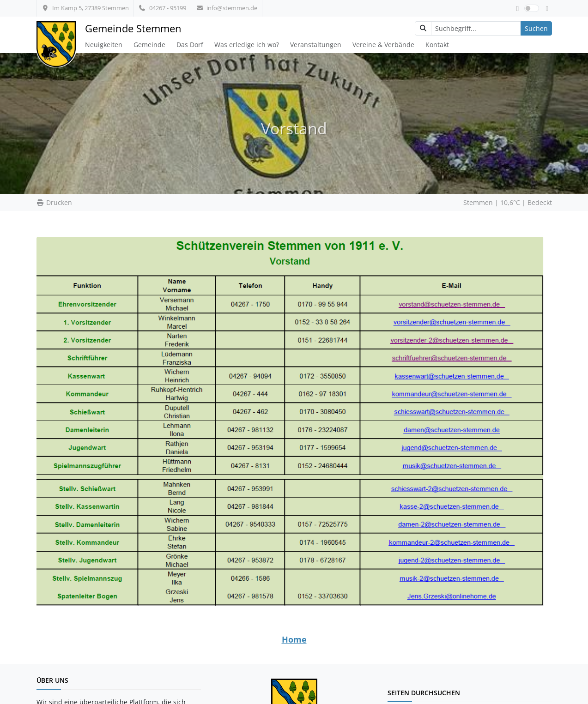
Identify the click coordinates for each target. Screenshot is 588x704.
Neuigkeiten (104, 45)
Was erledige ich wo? (247, 45)
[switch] (532, 8)
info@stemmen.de (227, 8)
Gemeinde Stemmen (133, 28)
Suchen (536, 28)
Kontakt (437, 45)
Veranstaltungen (316, 45)
